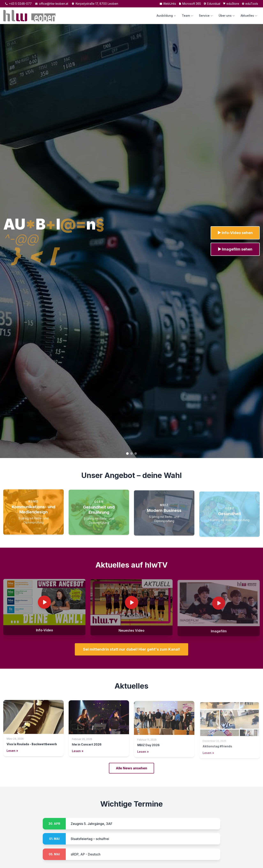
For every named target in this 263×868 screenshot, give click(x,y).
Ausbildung (166, 16)
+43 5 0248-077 (18, 4)
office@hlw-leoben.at (52, 4)
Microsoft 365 (190, 4)
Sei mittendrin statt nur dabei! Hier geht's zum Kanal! (131, 649)
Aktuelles (249, 16)
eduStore (231, 4)
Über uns (227, 16)
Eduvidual (212, 4)
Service (206, 16)
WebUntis (168, 4)
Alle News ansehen (131, 768)
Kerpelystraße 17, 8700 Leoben (95, 4)
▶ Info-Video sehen (235, 233)
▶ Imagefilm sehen (235, 249)
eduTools (250, 4)
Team (187, 16)
